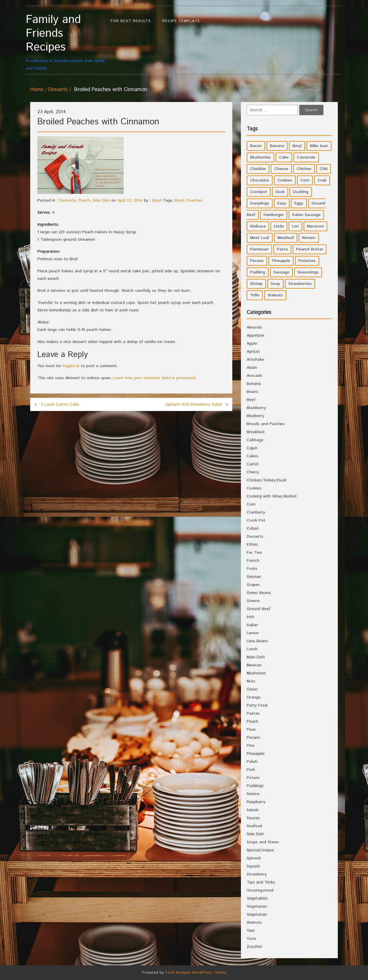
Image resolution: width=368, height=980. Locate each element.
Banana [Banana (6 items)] (277, 146)
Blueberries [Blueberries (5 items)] (260, 157)
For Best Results (131, 21)
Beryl (157, 200)
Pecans (253, 738)
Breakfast (256, 432)
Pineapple (256, 754)
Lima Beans (257, 641)
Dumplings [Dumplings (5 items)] (260, 203)
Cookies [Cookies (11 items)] (285, 180)
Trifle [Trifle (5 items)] (255, 295)
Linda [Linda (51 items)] (279, 226)
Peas (251, 730)
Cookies (254, 488)
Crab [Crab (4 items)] (322, 180)
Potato (253, 778)
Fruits (252, 569)
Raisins (253, 794)
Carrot (253, 464)
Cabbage (255, 440)
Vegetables (257, 898)
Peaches (194, 200)
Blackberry (256, 408)
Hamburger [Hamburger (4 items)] (274, 215)
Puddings (255, 786)
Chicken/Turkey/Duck (267, 480)
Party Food (257, 705)
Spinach (254, 858)
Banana (254, 384)
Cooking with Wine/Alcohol (272, 496)
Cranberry (256, 512)
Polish (252, 762)
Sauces (253, 818)
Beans (252, 392)
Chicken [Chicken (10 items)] (304, 169)
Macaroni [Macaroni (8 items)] (315, 226)
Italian (252, 625)
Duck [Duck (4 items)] (280, 192)
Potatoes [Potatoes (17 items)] (307, 261)
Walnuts (254, 923)
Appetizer (256, 335)
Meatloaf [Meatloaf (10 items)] (286, 238)
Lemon (253, 633)
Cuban (253, 528)
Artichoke (255, 360)
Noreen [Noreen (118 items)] (309, 238)
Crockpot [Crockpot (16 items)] (259, 192)
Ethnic (252, 545)
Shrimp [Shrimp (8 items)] (256, 284)
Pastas (253, 713)
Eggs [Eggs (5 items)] (299, 203)
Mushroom (256, 673)
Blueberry (255, 416)
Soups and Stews (263, 842)
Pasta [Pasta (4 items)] (282, 249)
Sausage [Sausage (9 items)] (281, 272)
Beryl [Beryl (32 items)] (297, 146)
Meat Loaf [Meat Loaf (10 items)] (260, 238)
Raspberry (256, 802)
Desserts (58, 90)
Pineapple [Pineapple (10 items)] (281, 261)
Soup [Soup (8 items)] (275, 284)
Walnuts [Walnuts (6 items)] (275, 295)
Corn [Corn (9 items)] (305, 180)
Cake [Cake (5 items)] (284, 157)
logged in (71, 366)
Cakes (252, 456)
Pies (251, 746)
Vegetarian (257, 906)
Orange (254, 697)
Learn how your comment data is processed (154, 378)
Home (37, 90)
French (253, 561)
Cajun (252, 448)
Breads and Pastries (266, 424)
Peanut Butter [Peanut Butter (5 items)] (310, 249)
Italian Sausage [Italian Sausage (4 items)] (306, 215)
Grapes (253, 585)
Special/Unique (260, 850)
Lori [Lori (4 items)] (295, 226)
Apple (252, 344)
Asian (252, 368)
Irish (250, 617)
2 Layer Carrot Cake (60, 404)
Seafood (254, 826)
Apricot (253, 352)
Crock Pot (256, 520)
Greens (253, 601)
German (254, 577)
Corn (251, 504)
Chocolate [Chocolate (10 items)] (260, 180)
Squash (253, 866)
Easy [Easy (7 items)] (282, 203)
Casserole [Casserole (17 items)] (306, 157)
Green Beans (259, 593)
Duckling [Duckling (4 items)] (301, 192)
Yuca (251, 939)
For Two (254, 553)
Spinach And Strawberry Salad (194, 404)
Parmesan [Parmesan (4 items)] (259, 249)
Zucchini (254, 947)
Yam (251, 931)
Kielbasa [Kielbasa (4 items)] (258, 226)
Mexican (254, 665)
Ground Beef (258, 609)
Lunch (252, 649)
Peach (84, 200)
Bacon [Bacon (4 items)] (256, 146)
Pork (251, 770)
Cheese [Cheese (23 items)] (281, 169)
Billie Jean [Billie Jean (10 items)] (319, 146)
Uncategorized (260, 890)
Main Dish (256, 657)
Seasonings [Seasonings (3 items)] (308, 272)
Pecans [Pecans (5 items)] (257, 261)
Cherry (253, 472)
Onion (252, 689)
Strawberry (257, 874)
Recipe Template (181, 21)
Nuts (251, 681)
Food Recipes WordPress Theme (196, 973)
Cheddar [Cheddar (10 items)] (258, 169)
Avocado (254, 376)
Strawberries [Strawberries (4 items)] (300, 284)
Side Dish (101, 200)
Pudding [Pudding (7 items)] (258, 272)
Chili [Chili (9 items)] (324, 169)
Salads (253, 810)
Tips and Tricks (261, 882)
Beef (251, 400)
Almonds (254, 327)
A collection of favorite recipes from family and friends (65, 42)
